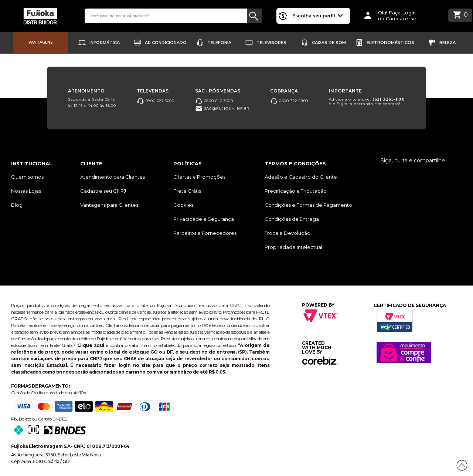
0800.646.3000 (214, 101)
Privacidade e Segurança (204, 219)
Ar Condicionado (166, 43)
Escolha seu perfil (318, 15)
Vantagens (41, 42)
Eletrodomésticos (390, 43)
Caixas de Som (329, 43)
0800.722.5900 (289, 101)
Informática (105, 43)
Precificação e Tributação (296, 191)
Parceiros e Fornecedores (205, 233)
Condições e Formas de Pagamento (308, 205)
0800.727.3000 (156, 101)
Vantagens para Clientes (109, 205)
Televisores (271, 43)
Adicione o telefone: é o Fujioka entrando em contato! (367, 102)
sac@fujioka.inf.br (222, 109)
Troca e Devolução (287, 233)
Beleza (448, 43)
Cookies (183, 205)
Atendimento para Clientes (113, 177)
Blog (17, 205)
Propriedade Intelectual (293, 247)
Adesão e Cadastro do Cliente (301, 177)
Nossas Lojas (26, 191)
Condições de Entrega (292, 219)
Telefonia (219, 43)
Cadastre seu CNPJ (103, 191)
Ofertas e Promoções (199, 177)
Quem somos (27, 177)
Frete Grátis (187, 191)
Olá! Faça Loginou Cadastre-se (397, 16)
